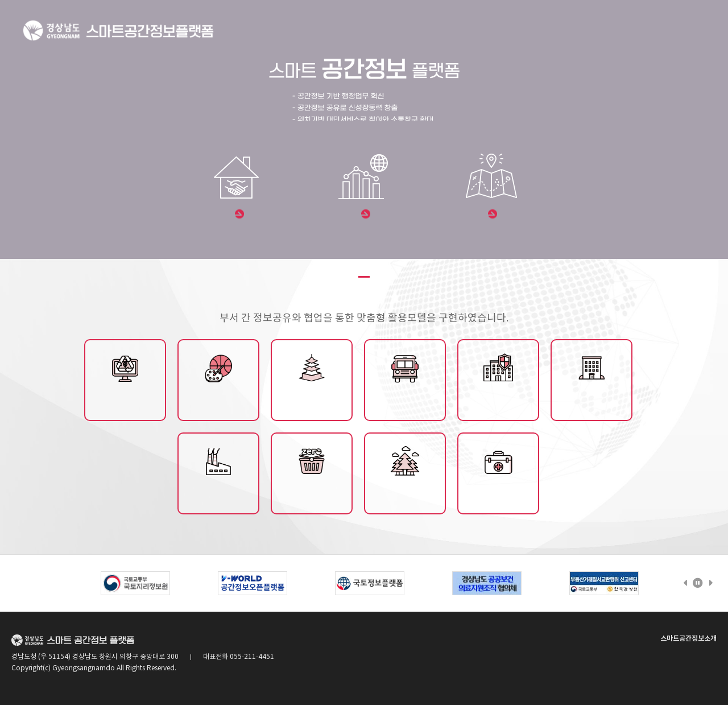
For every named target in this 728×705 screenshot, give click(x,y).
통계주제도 (364, 215)
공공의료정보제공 (498, 495)
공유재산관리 (591, 402)
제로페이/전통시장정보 (312, 495)
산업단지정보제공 (218, 495)
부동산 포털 (237, 215)
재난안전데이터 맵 (498, 402)
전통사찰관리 (312, 402)
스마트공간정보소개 (688, 638)
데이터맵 (491, 215)
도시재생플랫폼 (125, 402)
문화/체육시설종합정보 (218, 402)
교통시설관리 (405, 402)
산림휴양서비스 (405, 495)
